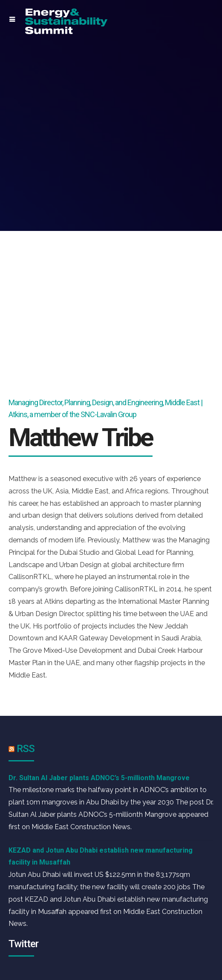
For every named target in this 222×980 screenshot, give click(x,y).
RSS (26, 749)
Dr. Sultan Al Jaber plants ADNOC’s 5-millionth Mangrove (99, 778)
